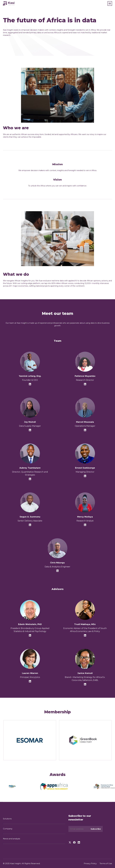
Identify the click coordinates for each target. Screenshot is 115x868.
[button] (110, 3)
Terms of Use (106, 863)
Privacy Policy (90, 863)
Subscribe (96, 829)
